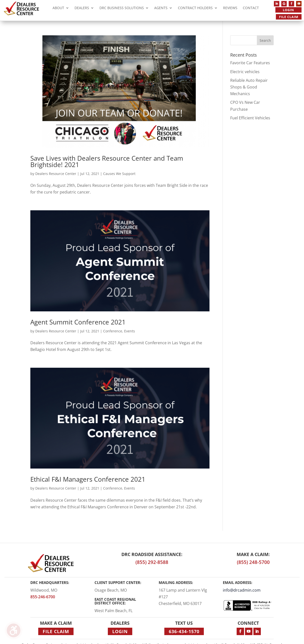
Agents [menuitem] (161, 9)
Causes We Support (119, 174)
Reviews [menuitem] (230, 9)
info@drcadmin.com (242, 590)
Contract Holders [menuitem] (195, 9)
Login (288, 10)
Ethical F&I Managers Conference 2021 (88, 479)
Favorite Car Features (250, 63)
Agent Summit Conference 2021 (78, 322)
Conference (113, 331)
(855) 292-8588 (152, 562)
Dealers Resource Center (56, 174)
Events (130, 331)
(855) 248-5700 (253, 562)
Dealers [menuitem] (82, 9)
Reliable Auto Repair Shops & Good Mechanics (249, 87)
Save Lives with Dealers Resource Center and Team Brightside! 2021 (107, 161)
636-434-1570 (184, 631)
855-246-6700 (43, 597)
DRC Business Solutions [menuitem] (122, 9)
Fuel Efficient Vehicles (250, 118)
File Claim (289, 17)
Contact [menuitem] (251, 9)
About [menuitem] (58, 9)
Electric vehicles (245, 72)
